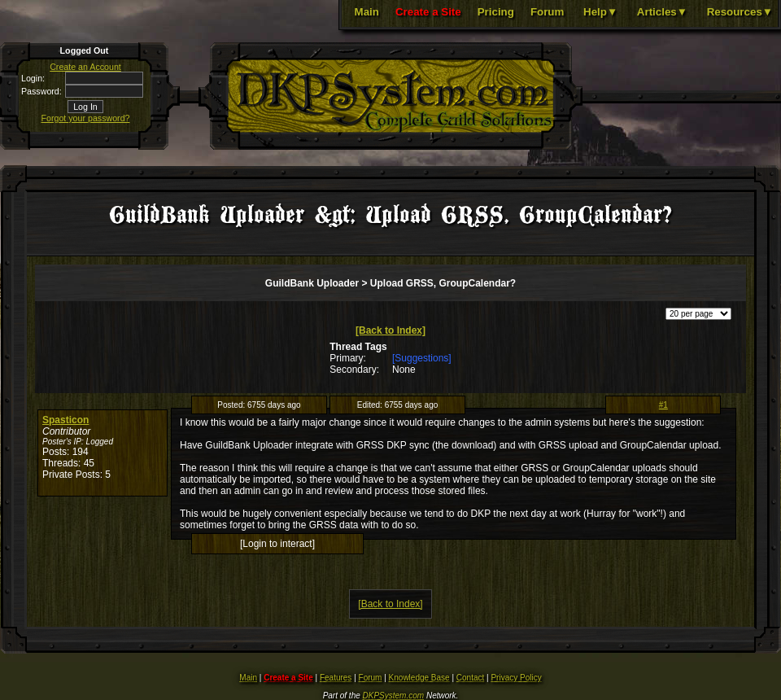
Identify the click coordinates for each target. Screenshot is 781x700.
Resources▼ (740, 12)
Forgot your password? (86, 118)
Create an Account (85, 67)
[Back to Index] (390, 330)
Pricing (496, 12)
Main (367, 12)
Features (336, 678)
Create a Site (428, 12)
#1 (663, 405)
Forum (547, 12)
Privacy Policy (516, 678)
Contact (470, 678)
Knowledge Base (419, 678)
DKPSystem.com (394, 696)
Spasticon (65, 420)
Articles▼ (662, 12)
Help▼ (600, 12)
